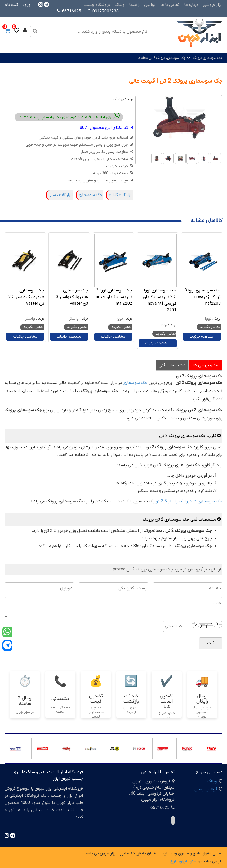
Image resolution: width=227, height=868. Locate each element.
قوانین (150, 5)
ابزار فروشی (213, 5)
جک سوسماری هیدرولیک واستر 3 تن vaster (72, 297)
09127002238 (106, 11)
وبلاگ (120, 5)
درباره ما (191, 5)
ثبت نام (11, 5)
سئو (194, 861)
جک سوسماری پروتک (208, 58)
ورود (26, 5)
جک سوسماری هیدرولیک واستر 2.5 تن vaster (26, 297)
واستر (74, 318)
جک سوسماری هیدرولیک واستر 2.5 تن (189, 501)
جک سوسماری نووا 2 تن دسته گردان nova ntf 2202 (114, 297)
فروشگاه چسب (97, 5)
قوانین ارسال (206, 789)
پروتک (118, 99)
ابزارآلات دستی (60, 195)
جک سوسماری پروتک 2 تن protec (162, 58)
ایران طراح (179, 861)
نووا (208, 318)
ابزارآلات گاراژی (120, 195)
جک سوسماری (90, 195)
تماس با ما (170, 5)
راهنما (134, 5)
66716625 (69, 11)
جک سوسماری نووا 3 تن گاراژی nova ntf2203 (203, 297)
